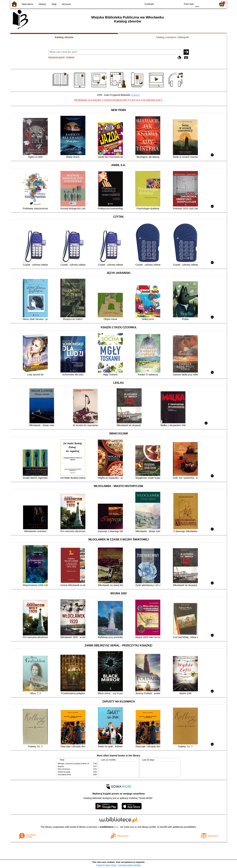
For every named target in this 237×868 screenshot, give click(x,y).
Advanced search (57, 57)
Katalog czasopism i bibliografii (173, 37)
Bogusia (61, 766)
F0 (197, 4)
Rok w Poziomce (64, 769)
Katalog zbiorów (64, 37)
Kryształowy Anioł (64, 775)
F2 (210, 4)
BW (165, 4)
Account (66, 4)
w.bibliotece (108, 827)
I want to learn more (106, 865)
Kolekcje (70, 57)
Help (54, 4)
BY (178, 4)
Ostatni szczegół (64, 772)
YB (172, 4)
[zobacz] (135, 95)
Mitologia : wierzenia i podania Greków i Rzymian (76, 764)
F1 (203, 4)
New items (28, 4)
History (42, 4)
